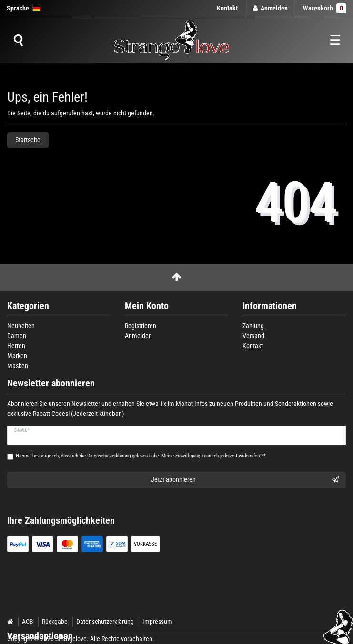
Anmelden (138, 336)
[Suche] (18, 41)
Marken (17, 356)
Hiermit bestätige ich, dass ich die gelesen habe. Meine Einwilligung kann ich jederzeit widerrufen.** (141, 456)
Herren (16, 346)
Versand (253, 336)
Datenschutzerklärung (105, 622)
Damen (17, 336)
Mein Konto (147, 306)
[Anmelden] (271, 8)
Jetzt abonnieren (245, 480)
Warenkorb (325, 8)
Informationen (270, 306)
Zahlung (253, 326)
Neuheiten (21, 326)
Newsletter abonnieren (51, 383)
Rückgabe (55, 622)
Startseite (28, 140)
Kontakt (227, 8)
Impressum (157, 622)
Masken (18, 366)
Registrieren (141, 326)
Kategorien (28, 306)
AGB (28, 622)
